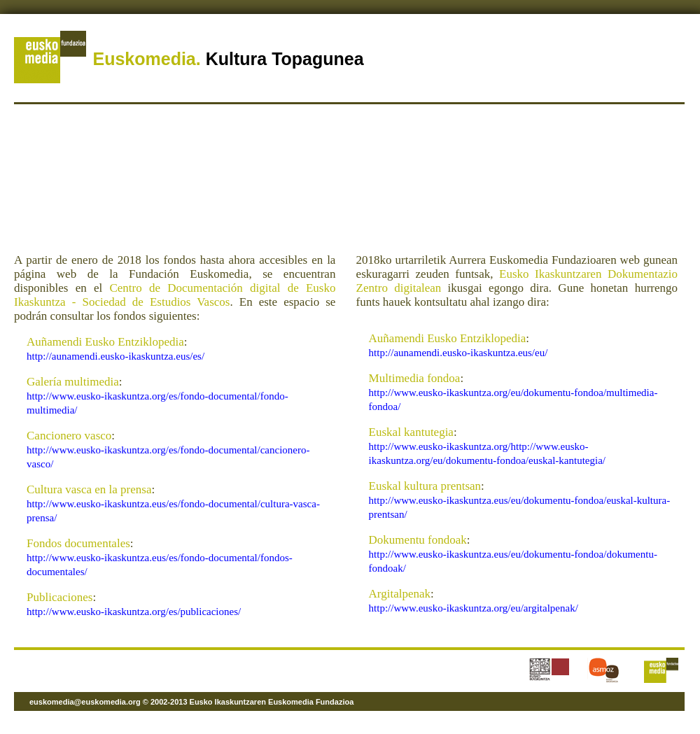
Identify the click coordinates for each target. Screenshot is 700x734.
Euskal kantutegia (411, 432)
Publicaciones (59, 597)
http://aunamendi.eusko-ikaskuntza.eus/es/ (115, 356)
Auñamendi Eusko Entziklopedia (105, 342)
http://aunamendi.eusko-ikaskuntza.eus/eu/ (458, 353)
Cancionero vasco (69, 436)
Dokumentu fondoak (418, 540)
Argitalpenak (400, 594)
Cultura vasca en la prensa (89, 489)
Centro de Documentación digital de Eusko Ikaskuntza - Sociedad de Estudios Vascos (175, 295)
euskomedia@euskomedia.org (85, 702)
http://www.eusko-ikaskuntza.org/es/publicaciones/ (134, 612)
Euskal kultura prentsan (425, 486)
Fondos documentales (78, 543)
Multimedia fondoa (415, 378)
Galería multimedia (73, 382)
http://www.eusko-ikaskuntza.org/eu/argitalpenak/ (474, 608)
